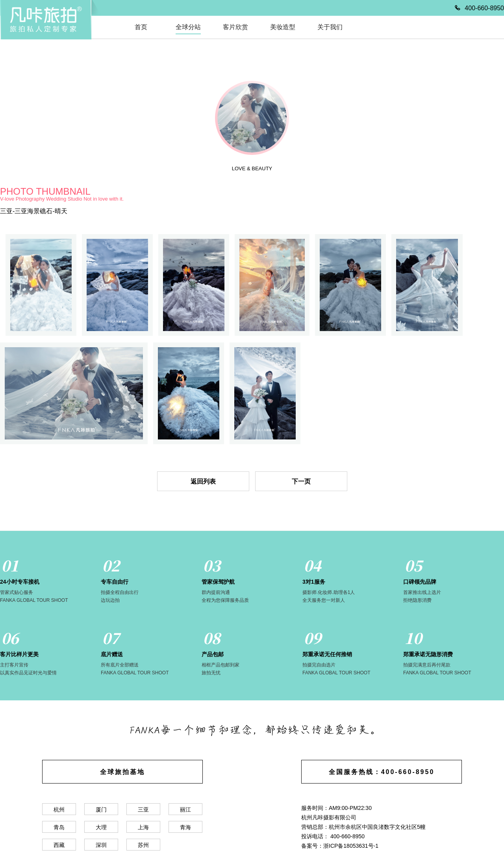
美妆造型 (283, 27)
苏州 (143, 845)
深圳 (101, 845)
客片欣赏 (235, 27)
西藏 (59, 845)
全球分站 (188, 27)
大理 (101, 827)
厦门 (101, 810)
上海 (143, 827)
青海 (185, 827)
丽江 (185, 810)
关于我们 (330, 27)
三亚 (143, 810)
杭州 (59, 810)
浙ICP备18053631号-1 (351, 846)
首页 (141, 27)
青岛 (59, 827)
